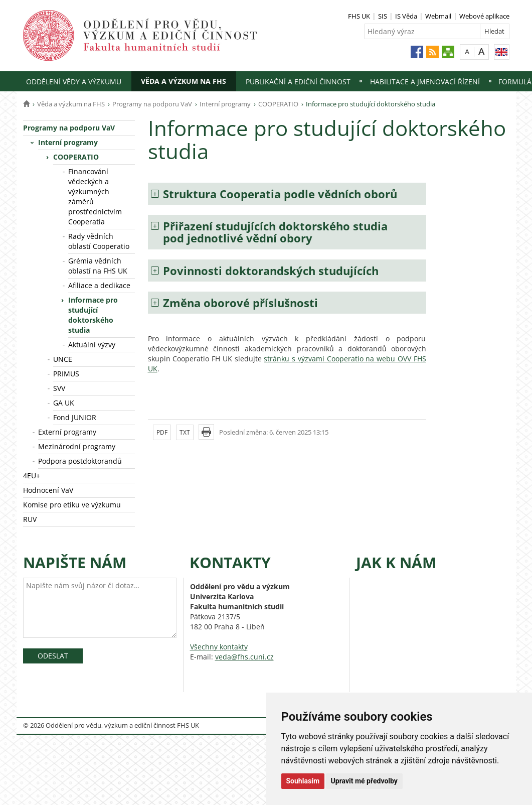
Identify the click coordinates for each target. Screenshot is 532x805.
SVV (59, 388)
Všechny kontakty (219, 647)
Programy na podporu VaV (152, 104)
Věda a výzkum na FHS (184, 81)
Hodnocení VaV (48, 490)
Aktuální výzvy (92, 345)
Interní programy (225, 104)
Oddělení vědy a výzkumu (74, 82)
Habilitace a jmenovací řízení (425, 82)
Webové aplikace (484, 16)
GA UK (64, 403)
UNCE (63, 359)
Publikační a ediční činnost (298, 82)
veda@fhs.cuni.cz (244, 657)
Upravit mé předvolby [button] (364, 781)
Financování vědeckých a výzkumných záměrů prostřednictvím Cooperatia (95, 196)
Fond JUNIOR (75, 417)
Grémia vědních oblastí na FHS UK (98, 266)
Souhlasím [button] (303, 781)
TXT (185, 432)
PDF (162, 432)
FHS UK (359, 16)
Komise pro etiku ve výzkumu (72, 505)
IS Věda (406, 16)
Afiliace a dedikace (99, 285)
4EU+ (32, 476)
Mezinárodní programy (77, 446)
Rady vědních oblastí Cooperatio (99, 241)
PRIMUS (66, 374)
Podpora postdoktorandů (80, 461)
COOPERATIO (278, 104)
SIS (383, 16)
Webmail (438, 16)
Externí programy (67, 432)
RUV (30, 519)
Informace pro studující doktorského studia (93, 315)
